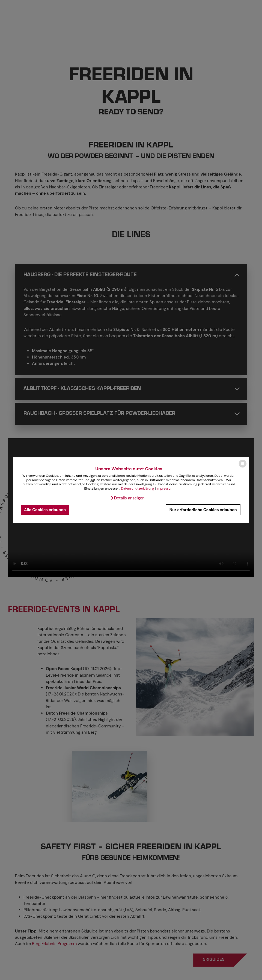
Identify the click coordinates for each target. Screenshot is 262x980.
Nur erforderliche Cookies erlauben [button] (203, 510)
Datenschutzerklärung (137, 488)
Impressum (165, 488)
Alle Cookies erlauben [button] (45, 510)
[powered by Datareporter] (243, 467)
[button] (127, 498)
